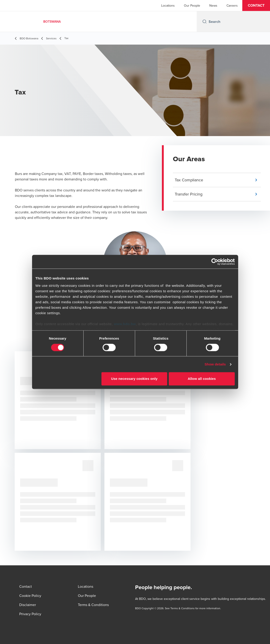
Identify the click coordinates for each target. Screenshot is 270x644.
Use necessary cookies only (134, 379)
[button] (256, 5)
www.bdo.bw (125, 324)
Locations (168, 5)
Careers (232, 5)
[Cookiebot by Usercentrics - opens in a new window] (215, 262)
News (213, 5)
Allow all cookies (202, 379)
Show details (215, 364)
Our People (192, 5)
